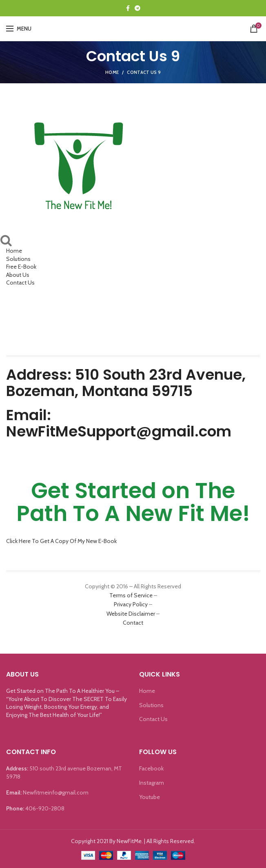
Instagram (152, 783)
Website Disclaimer (131, 614)
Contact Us (20, 283)
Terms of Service (131, 595)
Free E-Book (21, 267)
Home (112, 72)
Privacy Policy (131, 604)
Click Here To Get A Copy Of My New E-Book (61, 541)
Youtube (150, 797)
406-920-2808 (45, 808)
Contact (133, 623)
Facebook (151, 768)
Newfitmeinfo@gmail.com (56, 792)
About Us (18, 275)
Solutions (18, 259)
